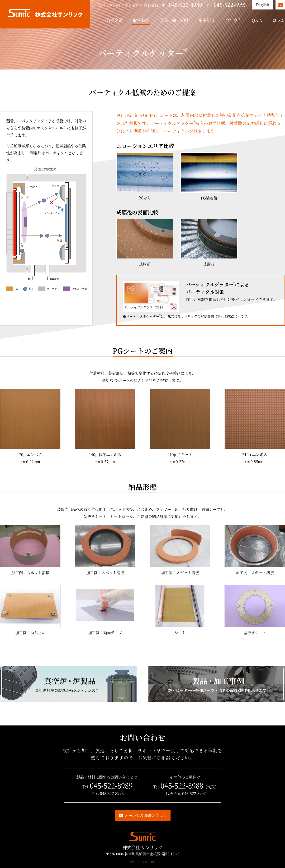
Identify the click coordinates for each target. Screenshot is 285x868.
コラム (278, 20)
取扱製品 (141, 20)
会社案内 (233, 20)
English (263, 5)
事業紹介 (207, 20)
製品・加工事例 (174, 20)
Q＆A (257, 20)
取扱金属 (114, 20)
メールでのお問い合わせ (145, 815)
